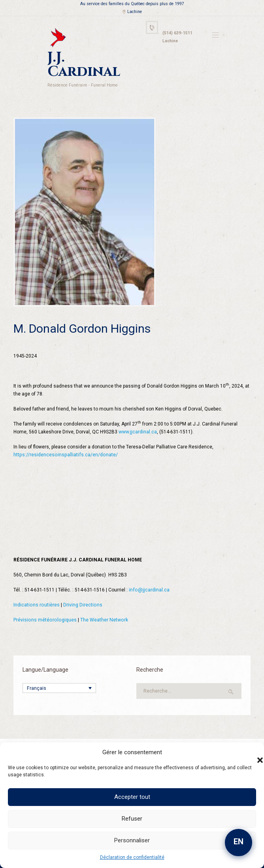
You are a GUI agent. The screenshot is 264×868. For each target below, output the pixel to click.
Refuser (132, 819)
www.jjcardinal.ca (138, 416)
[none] (59, 672)
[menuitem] (59, 672)
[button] (252, 752)
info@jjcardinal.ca (149, 574)
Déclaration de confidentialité (132, 857)
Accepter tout (132, 797)
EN (239, 842)
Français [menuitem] (36, 672)
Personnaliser (132, 840)
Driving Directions (82, 589)
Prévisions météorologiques (44, 604)
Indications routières (36, 589)
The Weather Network (102, 604)
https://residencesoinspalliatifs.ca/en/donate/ (65, 439)
